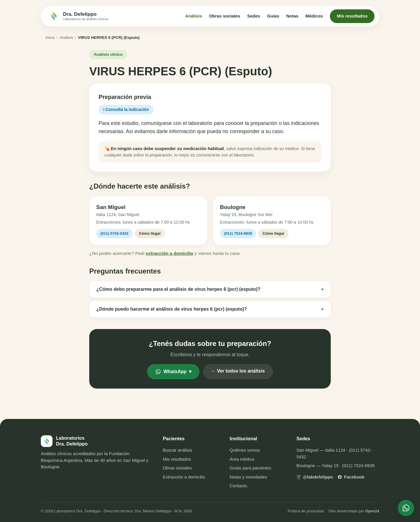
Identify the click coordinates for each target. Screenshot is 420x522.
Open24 (372, 511)
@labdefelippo (315, 477)
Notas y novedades (248, 477)
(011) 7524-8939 (238, 233)
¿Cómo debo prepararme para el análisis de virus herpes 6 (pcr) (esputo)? (210, 289)
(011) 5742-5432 (114, 233)
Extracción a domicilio (184, 477)
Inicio (50, 38)
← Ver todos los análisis (238, 371)
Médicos (314, 16)
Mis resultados (352, 16)
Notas (292, 16)
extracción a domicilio (170, 253)
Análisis (194, 16)
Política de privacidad (306, 511)
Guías (273, 16)
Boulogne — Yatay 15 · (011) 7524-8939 (335, 466)
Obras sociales (225, 16)
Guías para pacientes (250, 468)
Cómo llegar (150, 233)
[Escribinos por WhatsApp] (406, 508)
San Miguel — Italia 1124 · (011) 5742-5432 (334, 453)
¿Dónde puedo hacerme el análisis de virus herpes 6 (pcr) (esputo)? (210, 309)
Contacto (238, 486)
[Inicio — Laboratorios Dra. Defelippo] (78, 16)
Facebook (351, 477)
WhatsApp (173, 372)
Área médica (242, 459)
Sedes (253, 16)
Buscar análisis (177, 450)
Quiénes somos (245, 450)
